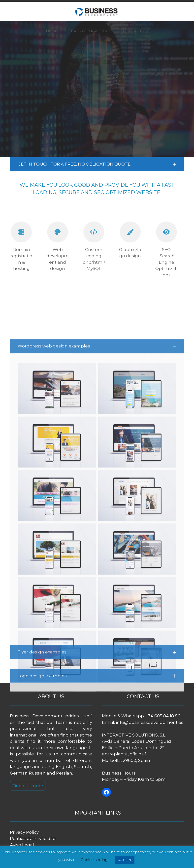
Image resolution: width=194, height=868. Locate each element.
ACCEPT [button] (125, 860)
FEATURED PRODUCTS (91, 31)
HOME (52, 31)
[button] (97, 164)
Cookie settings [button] (95, 860)
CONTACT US (136, 31)
